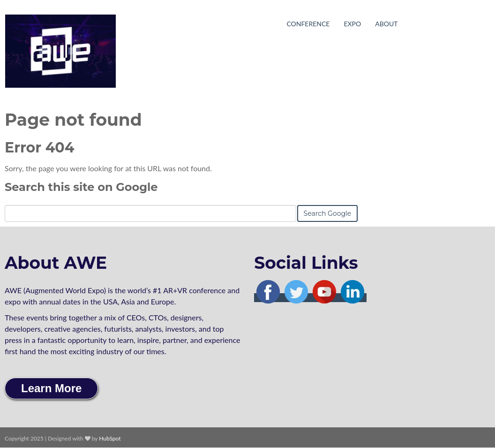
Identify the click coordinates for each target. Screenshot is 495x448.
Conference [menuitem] (308, 24)
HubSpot (110, 438)
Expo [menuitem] (352, 24)
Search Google (328, 213)
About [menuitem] (386, 24)
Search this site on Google (81, 187)
